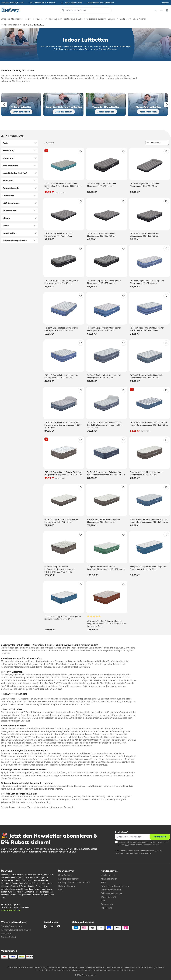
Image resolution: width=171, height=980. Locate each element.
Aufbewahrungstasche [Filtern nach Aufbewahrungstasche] (20, 241)
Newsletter (6, 934)
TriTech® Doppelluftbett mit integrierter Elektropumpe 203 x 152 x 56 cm (104, 329)
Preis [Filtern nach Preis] (20, 143)
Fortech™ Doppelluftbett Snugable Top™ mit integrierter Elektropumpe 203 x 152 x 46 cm (149, 521)
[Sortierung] (157, 143)
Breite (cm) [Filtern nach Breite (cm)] (20, 151)
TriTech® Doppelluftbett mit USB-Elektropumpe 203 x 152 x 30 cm (102, 235)
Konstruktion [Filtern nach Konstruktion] (20, 233)
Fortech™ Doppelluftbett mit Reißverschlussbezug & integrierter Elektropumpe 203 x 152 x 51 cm (60, 569)
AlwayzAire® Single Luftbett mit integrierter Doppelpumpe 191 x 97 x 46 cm (148, 568)
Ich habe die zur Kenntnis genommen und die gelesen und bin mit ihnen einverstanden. (144, 843)
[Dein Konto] (155, 10)
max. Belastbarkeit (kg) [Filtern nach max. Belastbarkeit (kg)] (20, 173)
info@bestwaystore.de (11, 910)
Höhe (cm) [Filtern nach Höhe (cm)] (20, 181)
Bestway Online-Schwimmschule (74, 882)
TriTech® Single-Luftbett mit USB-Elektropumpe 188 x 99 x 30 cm (145, 185)
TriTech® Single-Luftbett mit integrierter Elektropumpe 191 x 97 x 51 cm (104, 376)
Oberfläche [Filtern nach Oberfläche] (20, 196)
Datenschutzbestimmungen (139, 842)
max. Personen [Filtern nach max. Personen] (20, 166)
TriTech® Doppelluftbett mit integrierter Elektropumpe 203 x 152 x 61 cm (147, 329)
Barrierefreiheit (8, 937)
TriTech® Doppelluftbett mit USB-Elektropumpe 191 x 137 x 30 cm (59, 235)
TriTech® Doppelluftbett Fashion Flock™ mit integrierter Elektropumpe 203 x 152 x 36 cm (149, 424)
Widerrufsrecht (108, 897)
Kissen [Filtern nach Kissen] (20, 218)
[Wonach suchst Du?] (89, 10)
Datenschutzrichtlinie (123, 853)
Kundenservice (108, 875)
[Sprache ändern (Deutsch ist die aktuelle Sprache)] (165, 3)
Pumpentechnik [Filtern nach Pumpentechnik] (20, 188)
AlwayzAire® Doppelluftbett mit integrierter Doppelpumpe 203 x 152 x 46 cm (63, 618)
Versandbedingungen (111, 890)
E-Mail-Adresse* (121, 832)
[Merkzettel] (161, 10)
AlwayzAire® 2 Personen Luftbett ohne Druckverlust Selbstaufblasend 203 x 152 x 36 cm (63, 186)
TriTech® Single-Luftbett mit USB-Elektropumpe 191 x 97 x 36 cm (102, 185)
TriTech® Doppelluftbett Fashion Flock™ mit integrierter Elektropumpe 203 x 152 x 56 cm (64, 473)
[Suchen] (63, 10)
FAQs (103, 882)
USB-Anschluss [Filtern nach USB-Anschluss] (20, 203)
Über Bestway (65, 875)
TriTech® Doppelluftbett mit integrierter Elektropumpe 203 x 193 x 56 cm (61, 376)
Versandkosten (54, 967)
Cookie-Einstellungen (11, 926)
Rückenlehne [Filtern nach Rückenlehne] (20, 211)
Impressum (106, 908)
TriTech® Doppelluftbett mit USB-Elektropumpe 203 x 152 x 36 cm (144, 235)
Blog (60, 890)
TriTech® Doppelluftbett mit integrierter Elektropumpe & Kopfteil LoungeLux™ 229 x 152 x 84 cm (63, 425)
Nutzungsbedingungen (143, 853)
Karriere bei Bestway (68, 879)
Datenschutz (107, 904)
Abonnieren (160, 837)
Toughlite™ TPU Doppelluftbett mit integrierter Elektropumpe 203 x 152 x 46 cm (106, 568)
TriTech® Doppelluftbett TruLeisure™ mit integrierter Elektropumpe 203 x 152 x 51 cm (106, 473)
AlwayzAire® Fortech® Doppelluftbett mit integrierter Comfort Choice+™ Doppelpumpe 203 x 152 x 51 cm (107, 624)
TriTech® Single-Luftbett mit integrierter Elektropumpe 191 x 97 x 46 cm (61, 282)
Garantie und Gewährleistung (115, 886)
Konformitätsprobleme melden (16, 930)
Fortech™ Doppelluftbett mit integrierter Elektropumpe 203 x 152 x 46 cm (104, 521)
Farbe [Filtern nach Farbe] (20, 226)
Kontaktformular (109, 879)
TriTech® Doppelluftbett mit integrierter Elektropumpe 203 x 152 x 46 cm (104, 282)
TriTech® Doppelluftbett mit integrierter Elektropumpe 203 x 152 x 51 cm (147, 376)
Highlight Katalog (66, 886)
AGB (126, 845)
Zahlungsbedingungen (112, 893)
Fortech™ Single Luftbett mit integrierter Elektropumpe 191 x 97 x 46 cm (147, 473)
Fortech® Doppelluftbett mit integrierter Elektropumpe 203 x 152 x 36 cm (61, 521)
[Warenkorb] (167, 10)
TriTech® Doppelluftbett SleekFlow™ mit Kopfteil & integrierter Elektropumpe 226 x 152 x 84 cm (105, 425)
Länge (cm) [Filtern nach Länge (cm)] (20, 158)
